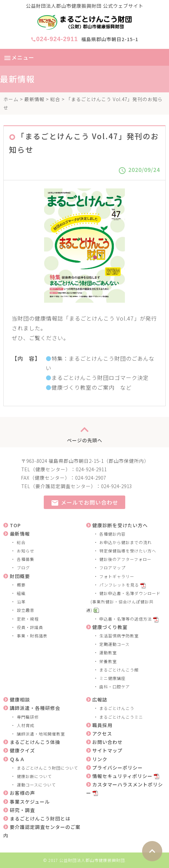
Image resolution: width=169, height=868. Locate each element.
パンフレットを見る (119, 585)
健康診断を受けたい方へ (120, 525)
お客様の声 (22, 793)
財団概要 (20, 576)
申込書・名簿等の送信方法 (126, 619)
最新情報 (34, 99)
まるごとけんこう (117, 708)
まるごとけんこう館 (119, 670)
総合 (55, 99)
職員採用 (102, 725)
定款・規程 (28, 619)
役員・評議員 (30, 627)
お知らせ (26, 551)
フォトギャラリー (117, 576)
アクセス (102, 734)
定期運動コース (114, 644)
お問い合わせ (107, 742)
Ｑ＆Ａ (17, 759)
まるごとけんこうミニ (121, 717)
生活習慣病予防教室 (119, 636)
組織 (21, 593)
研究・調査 (22, 810)
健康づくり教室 (110, 627)
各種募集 (26, 559)
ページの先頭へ (85, 432)
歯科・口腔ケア (115, 686)
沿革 (21, 602)
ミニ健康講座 (112, 678)
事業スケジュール (30, 802)
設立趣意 (26, 610)
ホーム (11, 99)
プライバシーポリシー (117, 768)
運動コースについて (36, 785)
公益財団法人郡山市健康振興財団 (92, 860)
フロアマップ (112, 567)
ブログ (23, 567)
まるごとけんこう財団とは (40, 818)
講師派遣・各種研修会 (35, 708)
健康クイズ (22, 750)
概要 (21, 585)
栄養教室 (108, 661)
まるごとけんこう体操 (35, 742)
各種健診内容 (112, 534)
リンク (100, 759)
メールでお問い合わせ (84, 503)
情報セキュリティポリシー (122, 776)
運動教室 (108, 652)
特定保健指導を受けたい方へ (128, 551)
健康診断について (34, 776)
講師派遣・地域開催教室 (41, 734)
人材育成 (26, 725)
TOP (15, 525)
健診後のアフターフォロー (125, 559)
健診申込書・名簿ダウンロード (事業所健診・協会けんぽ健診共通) (124, 602)
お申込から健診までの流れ (126, 542)
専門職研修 (28, 717)
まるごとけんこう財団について (47, 768)
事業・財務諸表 (32, 636)
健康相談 (20, 699)
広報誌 (100, 699)
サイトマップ (107, 750)
